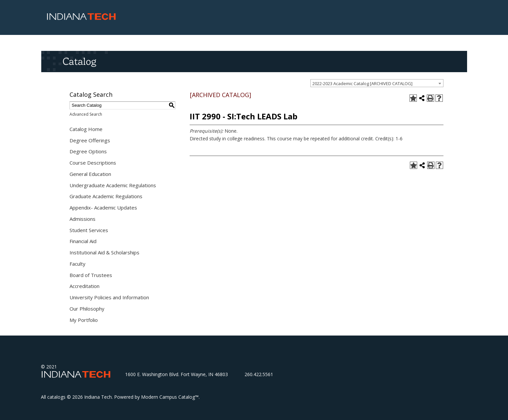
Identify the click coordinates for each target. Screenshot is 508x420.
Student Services (89, 230)
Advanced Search (86, 114)
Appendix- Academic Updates (103, 208)
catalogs (56, 397)
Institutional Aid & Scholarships (104, 252)
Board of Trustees (91, 275)
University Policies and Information (109, 297)
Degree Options (88, 151)
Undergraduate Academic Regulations (113, 185)
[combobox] (377, 83)
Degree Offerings (90, 140)
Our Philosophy (87, 309)
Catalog (79, 61)
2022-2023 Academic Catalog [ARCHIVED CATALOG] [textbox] (362, 83)
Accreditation (85, 286)
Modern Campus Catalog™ (170, 397)
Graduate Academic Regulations (106, 196)
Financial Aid (83, 241)
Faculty (78, 264)
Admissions (83, 219)
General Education (90, 174)
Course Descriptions (93, 163)
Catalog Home (86, 129)
